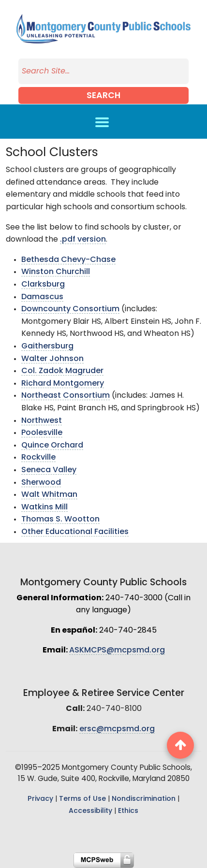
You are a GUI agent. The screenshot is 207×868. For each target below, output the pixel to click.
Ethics (128, 811)
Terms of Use (82, 799)
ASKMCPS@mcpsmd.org (117, 651)
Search (103, 96)
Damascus (42, 297)
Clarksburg (43, 285)
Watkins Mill (44, 507)
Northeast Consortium (66, 396)
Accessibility (90, 811)
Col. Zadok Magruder (62, 371)
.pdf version (83, 240)
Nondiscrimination (144, 799)
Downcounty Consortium (70, 309)
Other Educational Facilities (75, 532)
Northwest (42, 421)
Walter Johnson (52, 359)
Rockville (38, 458)
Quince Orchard (52, 446)
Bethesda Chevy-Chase (68, 260)
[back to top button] (180, 745)
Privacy (40, 799)
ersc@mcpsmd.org (117, 729)
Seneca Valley (49, 470)
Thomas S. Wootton (60, 520)
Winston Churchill (56, 272)
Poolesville (42, 433)
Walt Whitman (49, 495)
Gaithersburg (47, 347)
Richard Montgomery (63, 384)
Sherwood (41, 483)
